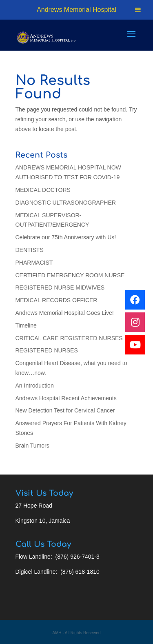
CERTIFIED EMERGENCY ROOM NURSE (70, 275)
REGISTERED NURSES (47, 350)
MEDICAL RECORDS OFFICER (57, 300)
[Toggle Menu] (138, 10)
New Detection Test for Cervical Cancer (65, 410)
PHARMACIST (34, 263)
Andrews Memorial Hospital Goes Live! (65, 313)
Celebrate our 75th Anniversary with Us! (66, 237)
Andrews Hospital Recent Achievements (66, 398)
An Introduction (35, 386)
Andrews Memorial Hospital (76, 10)
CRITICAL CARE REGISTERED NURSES (69, 338)
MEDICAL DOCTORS (43, 190)
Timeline (26, 325)
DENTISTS (30, 250)
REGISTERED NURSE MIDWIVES (60, 287)
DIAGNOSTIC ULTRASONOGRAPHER (66, 203)
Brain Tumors (32, 446)
